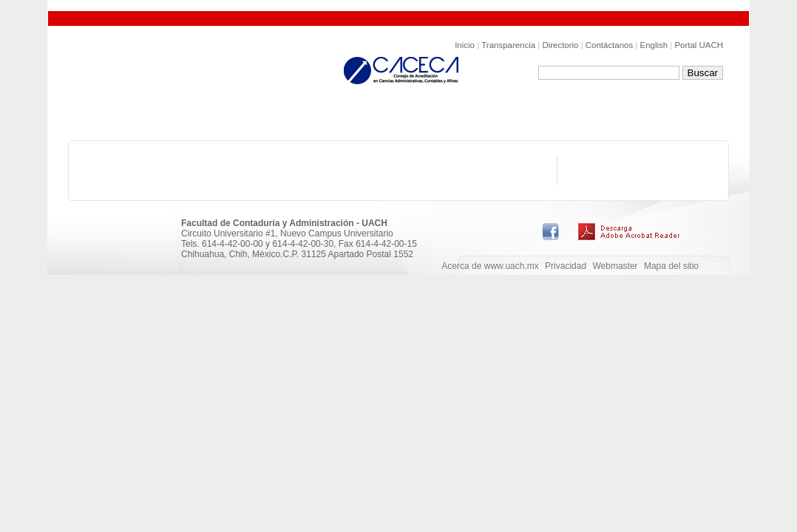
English (654, 45)
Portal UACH (699, 45)
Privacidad (566, 266)
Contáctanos (609, 45)
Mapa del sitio (671, 266)
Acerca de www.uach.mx (490, 266)
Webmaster (615, 266)
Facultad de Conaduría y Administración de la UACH (200, 74)
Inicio (465, 45)
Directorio (560, 45)
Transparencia (508, 45)
